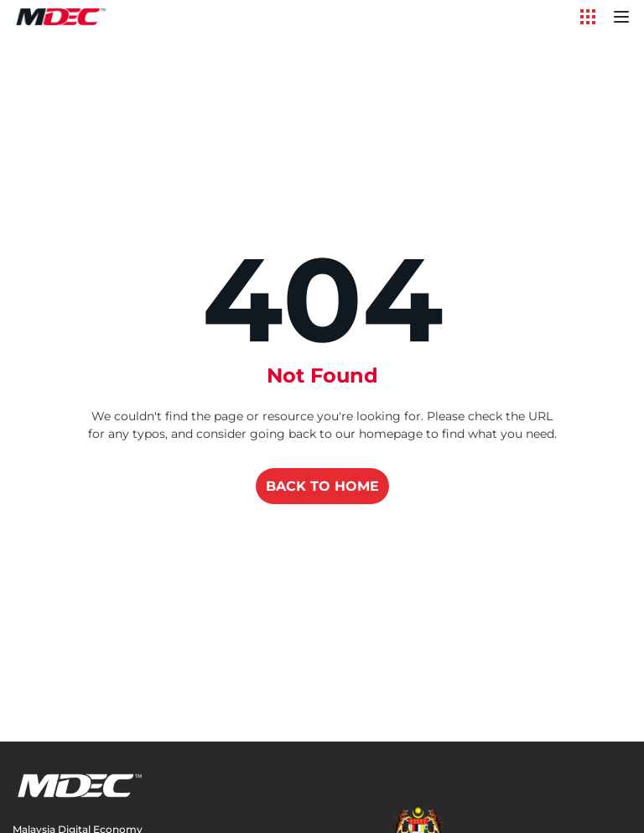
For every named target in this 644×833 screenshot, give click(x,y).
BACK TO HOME (322, 486)
